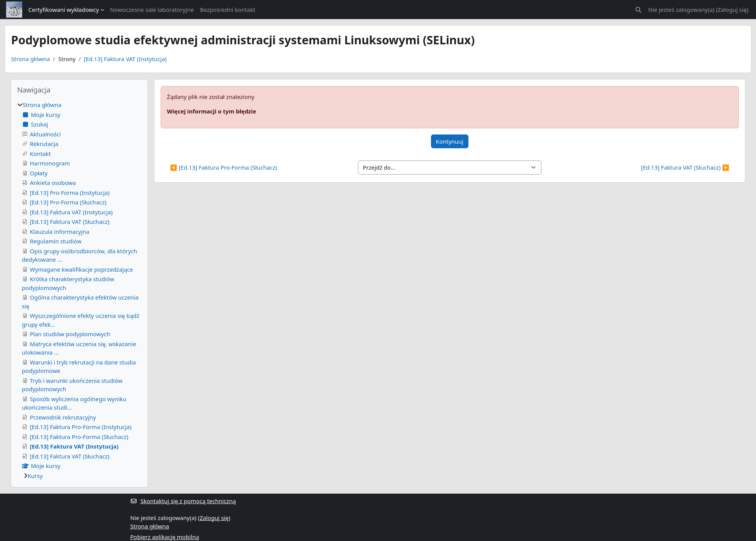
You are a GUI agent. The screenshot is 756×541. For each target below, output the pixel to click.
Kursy (35, 476)
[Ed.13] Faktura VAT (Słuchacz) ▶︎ (685, 167)
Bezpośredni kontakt (228, 10)
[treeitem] (79, 290)
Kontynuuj (450, 141)
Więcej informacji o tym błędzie (212, 111)
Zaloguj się (732, 10)
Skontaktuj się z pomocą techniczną (183, 501)
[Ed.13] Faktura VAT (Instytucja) (125, 59)
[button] (639, 10)
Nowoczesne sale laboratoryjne (152, 10)
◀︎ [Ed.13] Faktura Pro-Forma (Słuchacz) (224, 167)
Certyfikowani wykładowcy (64, 10)
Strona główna (31, 59)
